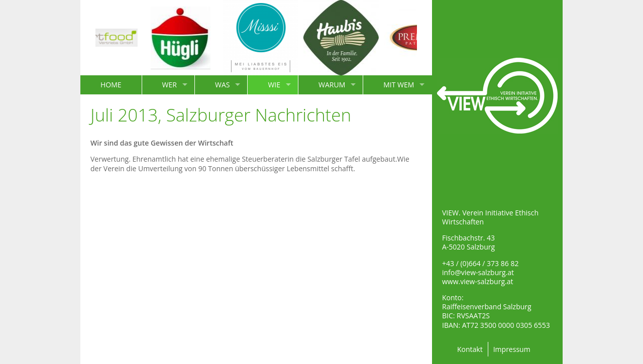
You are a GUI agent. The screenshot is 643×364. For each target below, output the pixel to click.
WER (170, 85)
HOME (111, 85)
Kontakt (470, 349)
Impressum (512, 349)
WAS (222, 85)
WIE (274, 85)
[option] (103, 38)
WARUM (332, 85)
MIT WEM (399, 85)
